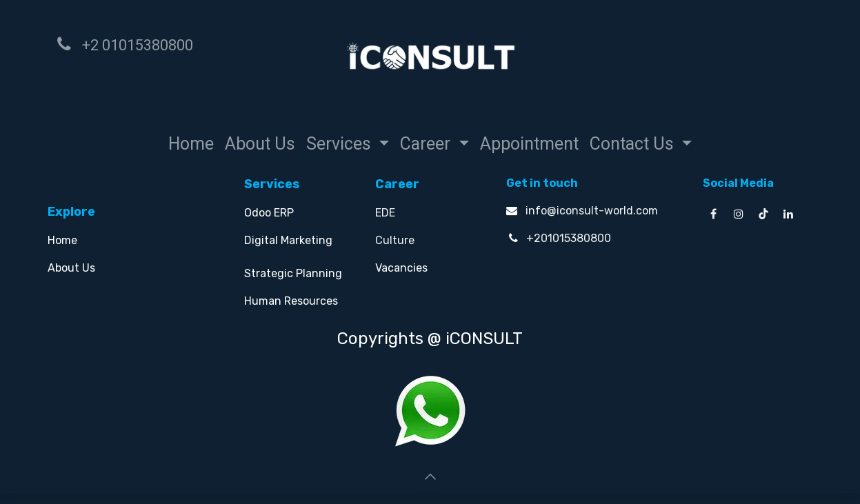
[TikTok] (763, 214)
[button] (430, 476)
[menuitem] (191, 144)
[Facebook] (714, 214)
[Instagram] (739, 214)
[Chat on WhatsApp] (430, 410)
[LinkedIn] (788, 214)
